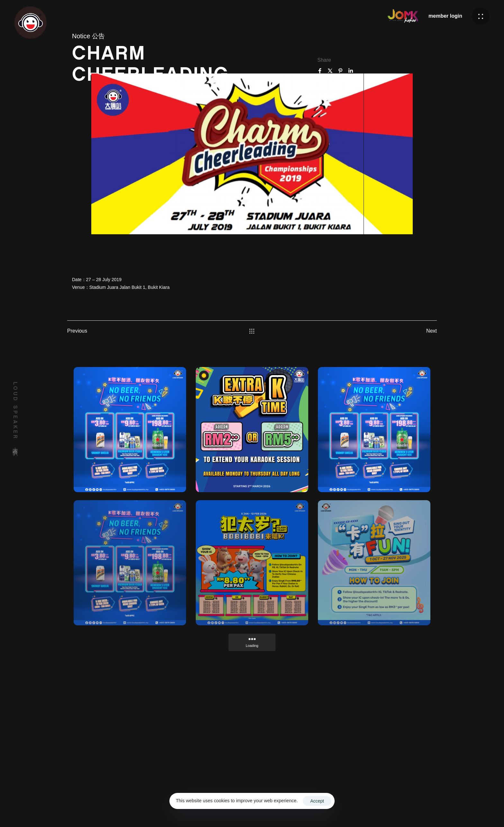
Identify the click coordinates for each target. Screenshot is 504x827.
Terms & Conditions (347, 809)
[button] (481, 16)
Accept (317, 801)
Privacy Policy (389, 809)
